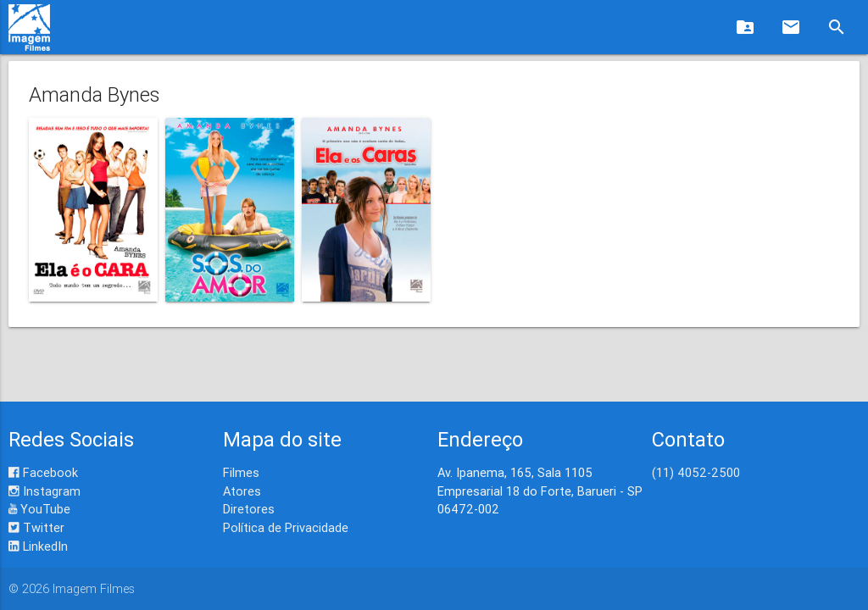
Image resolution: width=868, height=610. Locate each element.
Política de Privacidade (286, 527)
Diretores (249, 509)
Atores (242, 491)
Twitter (36, 527)
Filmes (241, 472)
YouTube (39, 509)
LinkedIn (38, 546)
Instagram (45, 491)
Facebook (43, 472)
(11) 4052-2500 (696, 472)
